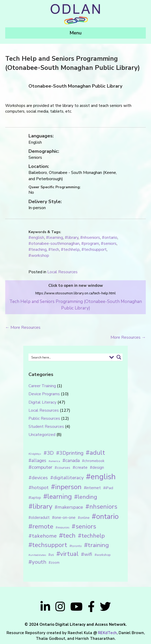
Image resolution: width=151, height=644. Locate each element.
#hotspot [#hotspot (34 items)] (39, 488)
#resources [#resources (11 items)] (62, 528)
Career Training (42, 386)
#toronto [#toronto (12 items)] (76, 546)
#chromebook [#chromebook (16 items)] (93, 461)
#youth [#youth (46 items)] (37, 562)
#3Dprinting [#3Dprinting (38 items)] (70, 453)
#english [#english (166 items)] (101, 477)
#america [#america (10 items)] (54, 461)
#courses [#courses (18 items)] (62, 467)
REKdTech (107, 633)
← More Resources (23, 327)
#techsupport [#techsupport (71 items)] (48, 545)
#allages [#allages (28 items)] (37, 460)
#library (72, 238)
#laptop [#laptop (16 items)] (35, 498)
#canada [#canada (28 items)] (71, 460)
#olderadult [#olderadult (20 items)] (39, 518)
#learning (54, 238)
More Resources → (128, 337)
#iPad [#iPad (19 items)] (108, 488)
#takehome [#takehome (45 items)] (43, 536)
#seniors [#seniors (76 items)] (84, 527)
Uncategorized (42, 435)
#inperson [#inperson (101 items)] (66, 487)
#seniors (109, 244)
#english (36, 238)
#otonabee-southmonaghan (54, 244)
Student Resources (46, 427)
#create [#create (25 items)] (80, 467)
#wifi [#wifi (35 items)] (87, 554)
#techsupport (94, 250)
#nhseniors (90, 238)
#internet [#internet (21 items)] (92, 488)
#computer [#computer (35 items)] (40, 467)
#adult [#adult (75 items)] (95, 453)
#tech (54, 250)
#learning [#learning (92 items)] (58, 497)
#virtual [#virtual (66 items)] (68, 554)
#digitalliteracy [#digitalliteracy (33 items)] (67, 478)
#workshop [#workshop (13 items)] (103, 555)
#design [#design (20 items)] (97, 467)
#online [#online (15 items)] (84, 518)
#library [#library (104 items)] (40, 506)
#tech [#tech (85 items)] (67, 536)
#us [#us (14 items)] (51, 555)
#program (90, 244)
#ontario (110, 238)
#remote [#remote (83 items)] (41, 526)
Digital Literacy (42, 402)
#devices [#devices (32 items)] (38, 478)
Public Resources (44, 418)
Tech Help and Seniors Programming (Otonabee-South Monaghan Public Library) (76, 305)
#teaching (37, 250)
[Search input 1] (68, 357)
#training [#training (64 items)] (97, 545)
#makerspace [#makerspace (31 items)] (69, 507)
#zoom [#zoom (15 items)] (54, 563)
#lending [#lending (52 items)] (86, 497)
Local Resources (62, 272)
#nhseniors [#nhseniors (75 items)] (101, 507)
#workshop (39, 256)
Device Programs (44, 394)
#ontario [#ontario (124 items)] (105, 517)
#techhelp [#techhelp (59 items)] (91, 536)
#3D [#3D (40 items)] (49, 453)
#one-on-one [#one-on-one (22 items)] (64, 518)
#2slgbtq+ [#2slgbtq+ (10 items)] (35, 454)
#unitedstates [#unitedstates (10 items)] (37, 555)
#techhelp (70, 250)
